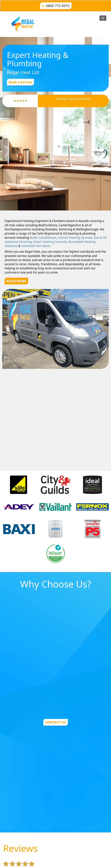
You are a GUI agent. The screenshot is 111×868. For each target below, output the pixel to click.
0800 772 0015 (58, 6)
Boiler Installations (43, 238)
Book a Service (20, 82)
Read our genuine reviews (73, 99)
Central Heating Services (75, 238)
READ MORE (16, 281)
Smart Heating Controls (50, 242)
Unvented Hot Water (36, 246)
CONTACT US (56, 722)
